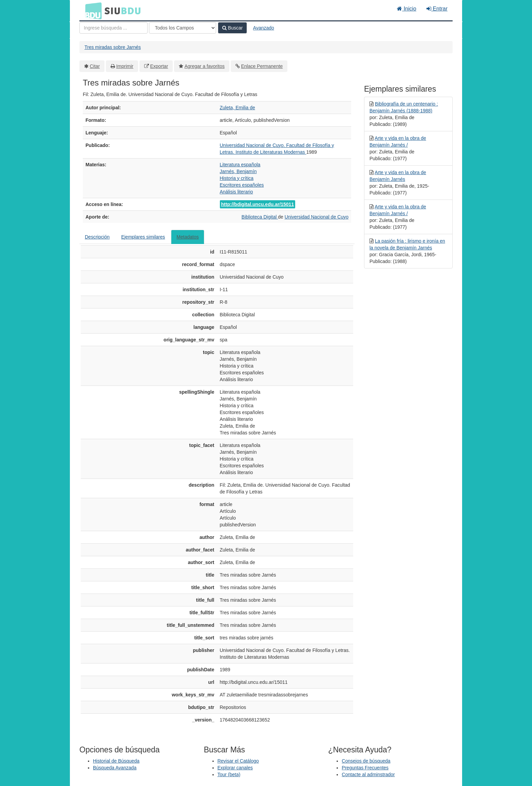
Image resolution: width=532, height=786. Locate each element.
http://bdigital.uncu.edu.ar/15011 (258, 204)
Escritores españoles (242, 185)
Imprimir (125, 66)
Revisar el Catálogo (238, 761)
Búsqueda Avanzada (115, 768)
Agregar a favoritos (205, 66)
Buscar (232, 28)
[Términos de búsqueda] (113, 28)
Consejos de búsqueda (366, 761)
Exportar (159, 66)
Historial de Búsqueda (116, 761)
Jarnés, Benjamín (238, 171)
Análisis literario (236, 192)
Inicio (407, 9)
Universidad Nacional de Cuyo (317, 217)
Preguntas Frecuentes (365, 768)
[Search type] (183, 28)
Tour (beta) (229, 774)
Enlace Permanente (262, 66)
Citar (95, 66)
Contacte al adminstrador (368, 774)
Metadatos (187, 237)
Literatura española (240, 165)
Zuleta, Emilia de (237, 108)
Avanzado (264, 28)
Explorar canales (235, 768)
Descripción (97, 237)
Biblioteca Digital (260, 217)
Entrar (437, 9)
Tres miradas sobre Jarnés (113, 47)
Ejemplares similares (143, 237)
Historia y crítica (237, 178)
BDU (92, 11)
